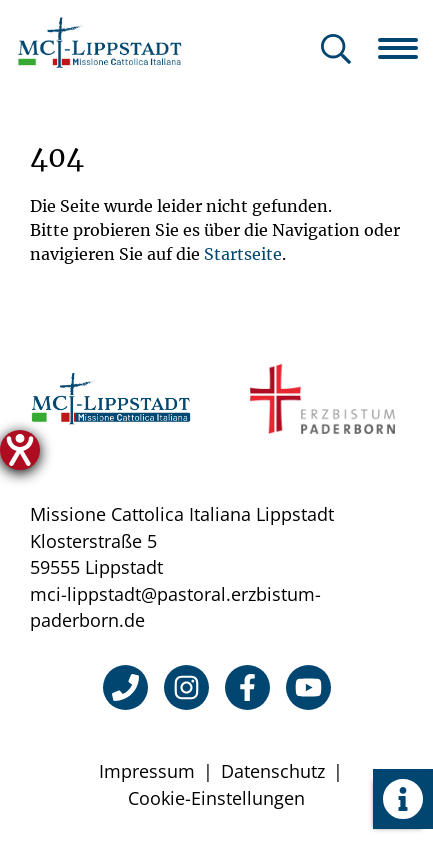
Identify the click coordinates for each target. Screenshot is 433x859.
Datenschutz (273, 771)
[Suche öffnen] (336, 50)
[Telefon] (125, 687)
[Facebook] (247, 687)
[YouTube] (308, 687)
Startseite (243, 254)
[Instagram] (186, 687)
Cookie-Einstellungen (216, 798)
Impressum (147, 771)
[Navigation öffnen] (405, 48)
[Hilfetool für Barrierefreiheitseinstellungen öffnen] (20, 450)
